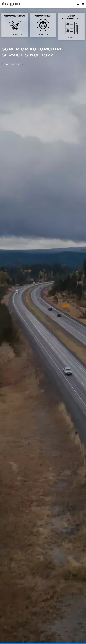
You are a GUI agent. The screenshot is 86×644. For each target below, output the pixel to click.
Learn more (11, 64)
